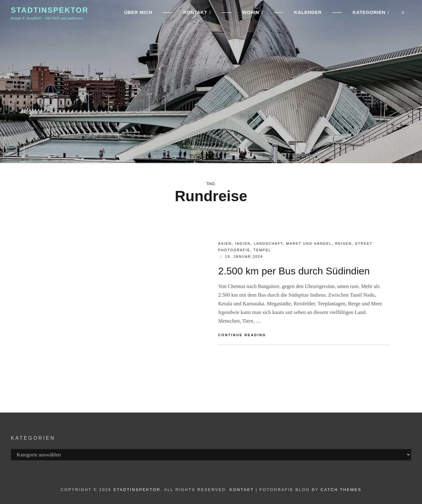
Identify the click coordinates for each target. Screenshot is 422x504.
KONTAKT (195, 14)
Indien (243, 244)
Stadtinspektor (50, 12)
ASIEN (225, 244)
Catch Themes (341, 490)
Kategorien (369, 14)
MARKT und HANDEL (309, 244)
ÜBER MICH (138, 14)
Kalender (308, 14)
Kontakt (242, 490)
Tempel (262, 250)
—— (168, 14)
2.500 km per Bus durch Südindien (294, 271)
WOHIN (251, 14)
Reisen (343, 244)
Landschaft (268, 244)
